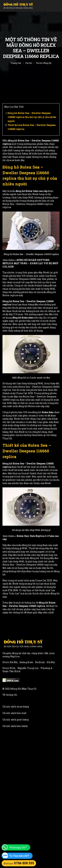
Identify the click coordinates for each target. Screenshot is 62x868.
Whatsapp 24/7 (18, 847)
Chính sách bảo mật (14, 713)
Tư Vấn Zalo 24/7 (19, 856)
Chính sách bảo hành (15, 726)
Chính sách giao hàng (16, 720)
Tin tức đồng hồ (44, 63)
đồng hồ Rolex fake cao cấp (32, 191)
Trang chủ (16, 63)
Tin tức (29, 63)
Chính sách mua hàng (16, 707)
